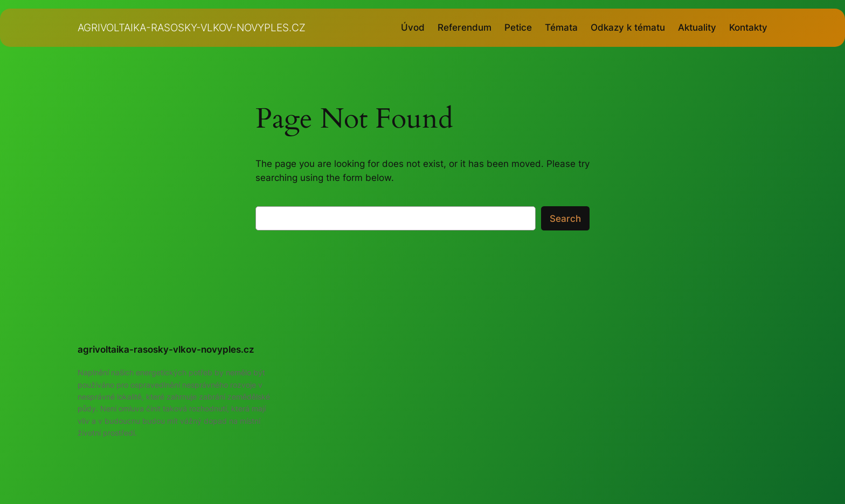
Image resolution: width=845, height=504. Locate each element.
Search (565, 219)
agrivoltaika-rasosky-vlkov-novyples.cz (192, 27)
